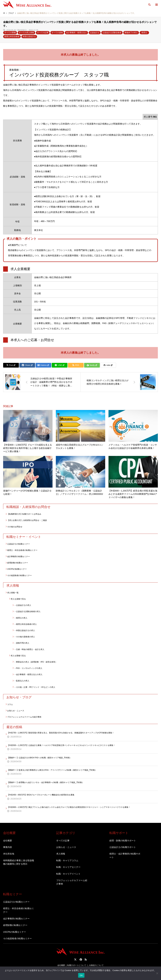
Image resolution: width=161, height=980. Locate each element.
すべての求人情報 (26, 33)
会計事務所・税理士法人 (76, 33)
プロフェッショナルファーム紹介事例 (72, 882)
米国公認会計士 (29, 37)
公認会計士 (95, 33)
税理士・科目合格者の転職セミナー (22, 550)
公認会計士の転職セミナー (19, 544)
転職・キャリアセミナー (68, 867)
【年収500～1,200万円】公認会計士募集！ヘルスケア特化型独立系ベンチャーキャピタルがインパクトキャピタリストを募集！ (61, 745)
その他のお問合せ (15, 527)
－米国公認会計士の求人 (25, 630)
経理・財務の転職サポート (123, 841)
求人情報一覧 (13, 593)
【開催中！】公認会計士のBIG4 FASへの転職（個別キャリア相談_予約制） (39, 758)
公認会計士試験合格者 (112, 33)
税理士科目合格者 (12, 37)
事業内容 (8, 847)
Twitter (75, 959)
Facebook (80, 959)
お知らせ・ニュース (16, 711)
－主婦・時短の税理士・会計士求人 (29, 649)
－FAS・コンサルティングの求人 (28, 668)
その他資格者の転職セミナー (19, 575)
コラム (10, 704)
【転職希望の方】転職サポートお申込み (24, 514)
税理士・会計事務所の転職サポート (125, 855)
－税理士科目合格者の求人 (25, 624)
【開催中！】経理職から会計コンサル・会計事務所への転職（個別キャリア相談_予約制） (46, 782)
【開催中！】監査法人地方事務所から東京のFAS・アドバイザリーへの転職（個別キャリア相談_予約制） (52, 770)
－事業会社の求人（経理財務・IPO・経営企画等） (36, 662)
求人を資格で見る (18, 599)
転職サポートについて (77, 965)
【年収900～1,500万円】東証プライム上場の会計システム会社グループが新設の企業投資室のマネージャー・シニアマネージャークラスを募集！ (69, 807)
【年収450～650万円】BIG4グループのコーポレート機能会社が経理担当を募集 (41, 795)
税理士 (144, 33)
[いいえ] (157, 973)
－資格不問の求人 (22, 643)
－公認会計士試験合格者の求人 (27, 612)
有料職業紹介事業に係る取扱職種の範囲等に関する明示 (19, 862)
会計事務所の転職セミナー (19, 557)
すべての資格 (57, 33)
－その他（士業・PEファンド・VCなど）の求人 (35, 687)
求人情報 (61, 854)
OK (81, 975)
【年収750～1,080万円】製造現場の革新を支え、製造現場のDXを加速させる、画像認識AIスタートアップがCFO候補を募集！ (61, 733)
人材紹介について (96, 965)
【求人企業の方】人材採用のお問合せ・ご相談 (27, 520)
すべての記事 (43, 33)
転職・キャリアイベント (68, 874)
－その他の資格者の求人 (25, 637)
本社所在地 (9, 854)
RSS (86, 959)
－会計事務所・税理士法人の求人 (28, 674)
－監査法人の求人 (22, 681)
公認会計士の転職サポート (123, 847)
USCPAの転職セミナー (17, 569)
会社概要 (8, 841)
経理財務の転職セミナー (18, 563)
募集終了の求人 (131, 33)
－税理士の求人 (21, 618)
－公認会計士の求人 (23, 605)
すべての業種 (10, 33)
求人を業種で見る (18, 656)
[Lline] (60, 365)
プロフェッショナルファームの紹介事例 (24, 717)
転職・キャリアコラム (67, 860)
